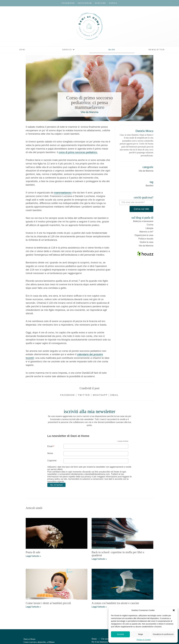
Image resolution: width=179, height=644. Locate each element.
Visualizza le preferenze (163, 634)
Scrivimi (100, 3)
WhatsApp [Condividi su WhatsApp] (100, 395)
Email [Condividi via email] (115, 395)
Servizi (67, 50)
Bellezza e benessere (143, 221)
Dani (22, 50)
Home (94, 639)
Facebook (68, 3)
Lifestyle (149, 228)
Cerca (113, 3)
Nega (141, 634)
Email (51, 446)
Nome (50, 453)
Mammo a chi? (146, 232)
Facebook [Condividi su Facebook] (68, 395)
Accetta (120, 634)
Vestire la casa (146, 242)
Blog (112, 50)
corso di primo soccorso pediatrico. (78, 152)
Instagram (85, 3)
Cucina (150, 225)
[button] (174, 610)
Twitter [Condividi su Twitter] (84, 395)
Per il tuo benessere (100, 642)
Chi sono (105, 639)
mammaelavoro (63, 193)
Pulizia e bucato (146, 239)
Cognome (52, 461)
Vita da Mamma (89, 112)
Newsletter (157, 50)
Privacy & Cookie (144, 640)
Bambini (149, 186)
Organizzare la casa (144, 235)
